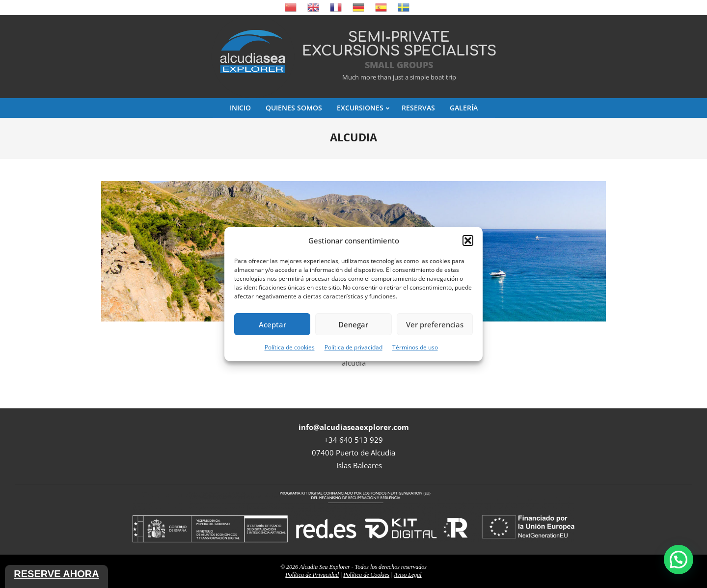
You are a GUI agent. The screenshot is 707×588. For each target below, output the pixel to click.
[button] (468, 241)
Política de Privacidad (312, 575)
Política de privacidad (353, 347)
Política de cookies (290, 347)
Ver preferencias (435, 324)
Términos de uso (415, 347)
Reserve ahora (56, 574)
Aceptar (272, 324)
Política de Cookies (366, 575)
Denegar (353, 324)
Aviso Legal (408, 575)
